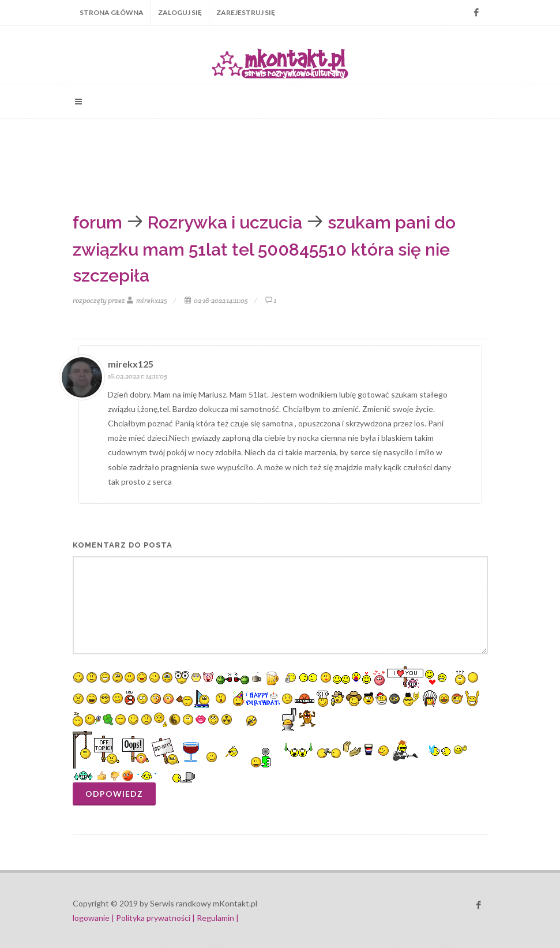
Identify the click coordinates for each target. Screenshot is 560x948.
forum (97, 222)
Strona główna (112, 12)
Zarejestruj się (246, 12)
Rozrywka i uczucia (225, 222)
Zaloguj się (180, 12)
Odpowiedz (114, 794)
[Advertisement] (260, 162)
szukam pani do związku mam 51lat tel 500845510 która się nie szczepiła (264, 249)
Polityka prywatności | (155, 918)
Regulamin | (218, 918)
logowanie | (94, 918)
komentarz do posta (123, 545)
